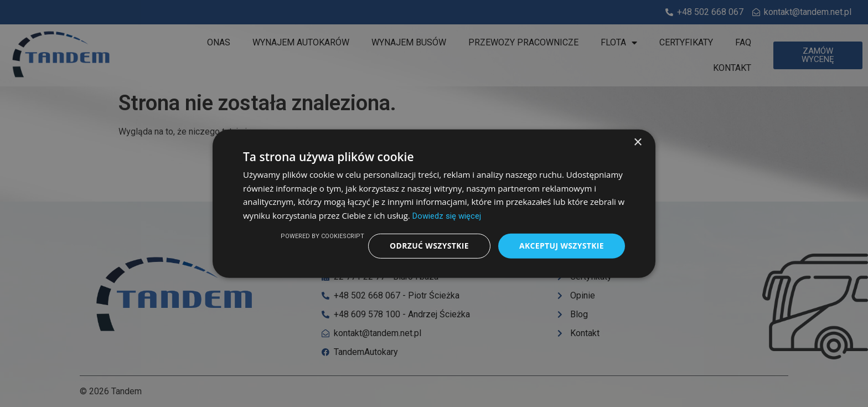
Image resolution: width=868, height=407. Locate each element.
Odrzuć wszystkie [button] (428, 246)
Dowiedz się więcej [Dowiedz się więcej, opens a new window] (447, 216)
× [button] (637, 142)
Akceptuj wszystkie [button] (561, 246)
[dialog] (434, 203)
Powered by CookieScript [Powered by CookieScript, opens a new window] (321, 236)
